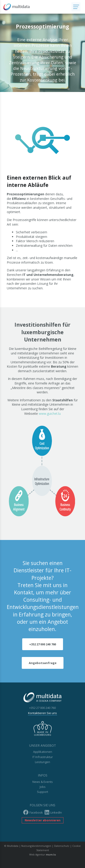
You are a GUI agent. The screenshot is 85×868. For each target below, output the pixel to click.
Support (42, 792)
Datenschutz (62, 846)
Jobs (43, 787)
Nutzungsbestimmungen (36, 846)
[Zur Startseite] (36, 7)
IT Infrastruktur (43, 757)
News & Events (43, 782)
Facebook (33, 812)
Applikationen (43, 752)
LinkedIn (53, 812)
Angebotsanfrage (43, 663)
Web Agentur (37, 854)
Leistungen (42, 762)
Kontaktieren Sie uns (42, 713)
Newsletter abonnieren (43, 820)
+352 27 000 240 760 (43, 644)
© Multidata (11, 846)
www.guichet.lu (50, 414)
